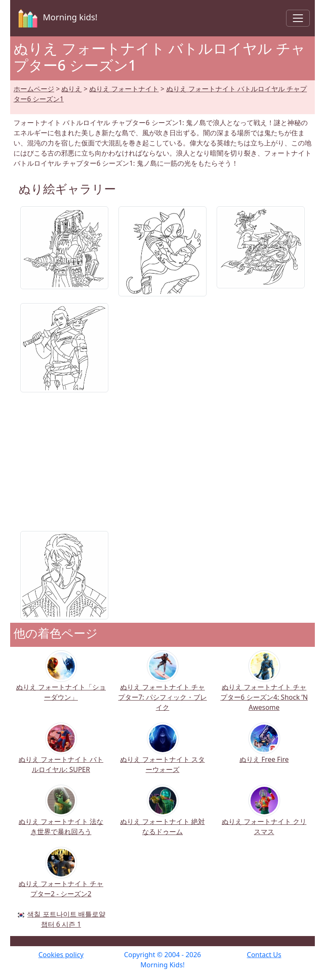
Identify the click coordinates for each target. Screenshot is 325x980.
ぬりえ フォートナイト (124, 89)
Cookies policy (61, 955)
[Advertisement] (162, 458)
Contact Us (264, 955)
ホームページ (34, 89)
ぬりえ (72, 89)
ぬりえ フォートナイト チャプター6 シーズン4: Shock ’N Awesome (264, 686)
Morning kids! (56, 18)
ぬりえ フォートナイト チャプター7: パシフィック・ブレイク (162, 686)
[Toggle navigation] (298, 18)
